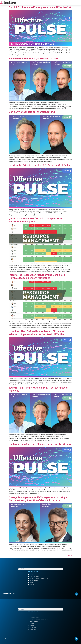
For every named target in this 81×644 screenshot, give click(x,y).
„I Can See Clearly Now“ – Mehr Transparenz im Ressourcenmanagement (36, 220)
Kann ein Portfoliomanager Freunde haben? (33, 59)
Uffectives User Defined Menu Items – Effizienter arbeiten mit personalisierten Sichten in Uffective (37, 333)
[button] (43, 2)
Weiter (70, 555)
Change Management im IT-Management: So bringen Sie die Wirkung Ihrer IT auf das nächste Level (39, 499)
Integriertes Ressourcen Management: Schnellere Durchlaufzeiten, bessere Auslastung (37, 276)
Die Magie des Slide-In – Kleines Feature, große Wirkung (40, 444)
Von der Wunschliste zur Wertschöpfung (32, 112)
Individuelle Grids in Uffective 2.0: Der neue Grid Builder (40, 165)
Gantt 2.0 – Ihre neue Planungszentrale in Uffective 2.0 (40, 7)
